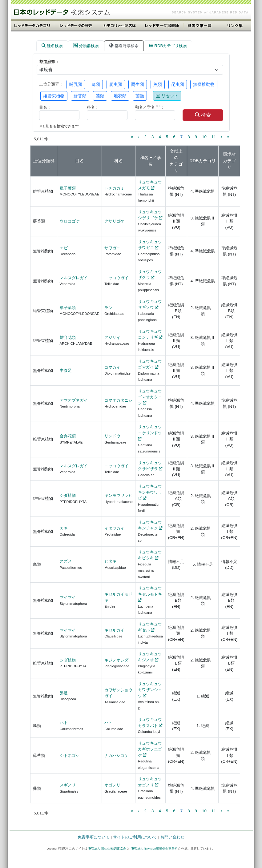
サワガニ (112, 248)
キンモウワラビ (118, 495)
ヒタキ (110, 561)
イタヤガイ (114, 528)
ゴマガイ (112, 367)
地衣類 (120, 96)
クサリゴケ (114, 221)
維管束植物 (54, 96)
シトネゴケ (70, 755)
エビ (64, 248)
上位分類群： (51, 84)
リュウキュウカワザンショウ (150, 690)
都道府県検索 (124, 46)
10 (204, 137)
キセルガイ (114, 630)
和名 (144, 158)
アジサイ (112, 338)
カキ (64, 528)
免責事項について (94, 837)
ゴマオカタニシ (118, 400)
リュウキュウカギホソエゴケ (150, 749)
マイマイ (68, 597)
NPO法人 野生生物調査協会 (107, 848)
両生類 (138, 84)
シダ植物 (68, 495)
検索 (203, 115)
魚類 (158, 84)
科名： (93, 107)
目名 (79, 161)
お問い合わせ (172, 837)
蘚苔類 (80, 96)
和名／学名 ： (150, 107)
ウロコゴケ (70, 221)
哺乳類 (76, 84)
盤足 (64, 693)
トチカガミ (114, 188)
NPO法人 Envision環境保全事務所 (154, 848)
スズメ (66, 561)
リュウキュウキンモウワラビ (150, 492)
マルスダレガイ (74, 278)
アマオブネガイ (74, 400)
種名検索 (52, 46)
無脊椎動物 (204, 84)
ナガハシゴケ (116, 755)
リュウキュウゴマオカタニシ (150, 397)
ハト (64, 723)
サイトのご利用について (135, 837)
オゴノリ (112, 785)
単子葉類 (68, 188)
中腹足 (66, 370)
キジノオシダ (116, 660)
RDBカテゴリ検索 (168, 46)
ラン (108, 308)
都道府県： (49, 62)
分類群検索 (86, 46)
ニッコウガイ (116, 278)
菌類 (140, 96)
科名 (119, 161)
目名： (45, 107)
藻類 (100, 96)
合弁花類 (68, 436)
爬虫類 (116, 84)
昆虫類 (178, 84)
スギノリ (68, 785)
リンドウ (112, 436)
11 (214, 137)
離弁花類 (68, 338)
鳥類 (96, 84)
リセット (167, 96)
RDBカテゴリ (203, 161)
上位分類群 (44, 161)
